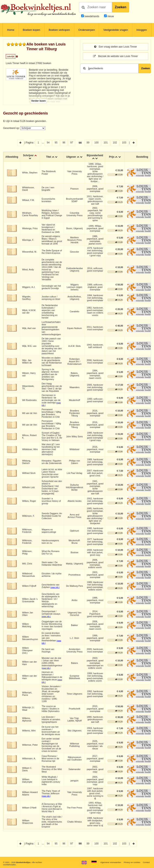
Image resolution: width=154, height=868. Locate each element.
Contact (146, 862)
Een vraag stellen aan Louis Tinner (115, 47)
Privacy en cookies (132, 862)
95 (56, 143)
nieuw (110, 16)
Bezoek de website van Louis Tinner (115, 56)
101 (106, 143)
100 (96, 143)
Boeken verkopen (59, 30)
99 (88, 143)
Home (11, 30)
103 (124, 143)
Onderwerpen (87, 30)
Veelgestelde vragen (116, 30)
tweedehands (92, 16)
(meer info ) (55, 587)
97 (72, 143)
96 (64, 143)
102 (115, 143)
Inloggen (142, 30)
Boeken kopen (32, 30)
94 (48, 143)
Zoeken (121, 7)
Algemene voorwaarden (111, 862)
